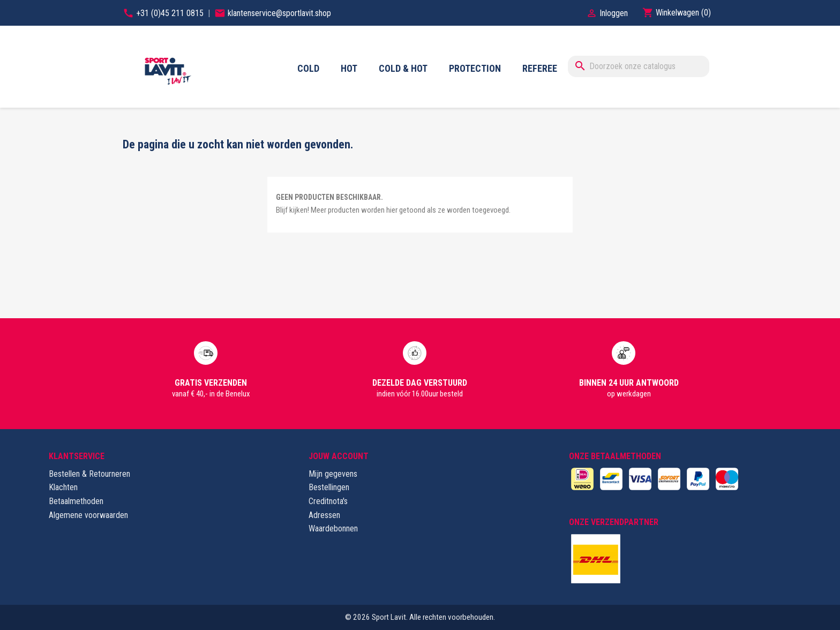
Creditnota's (328, 501)
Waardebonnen (333, 528)
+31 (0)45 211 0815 (171, 13)
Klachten (63, 487)
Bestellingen (329, 487)
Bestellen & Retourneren (89, 474)
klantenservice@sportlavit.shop (279, 13)
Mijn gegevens (333, 474)
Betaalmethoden (76, 501)
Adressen (324, 515)
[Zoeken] (639, 66)
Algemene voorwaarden (88, 515)
